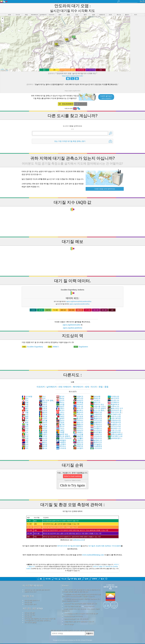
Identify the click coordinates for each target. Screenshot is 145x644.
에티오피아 (113, 394)
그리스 (60, 424)
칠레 (25, 412)
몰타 (25, 404)
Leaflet (2, 65)
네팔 (25, 408)
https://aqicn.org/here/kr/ (73, 86)
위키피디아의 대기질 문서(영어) (69, 541)
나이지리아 (96, 444)
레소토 (43, 402)
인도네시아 (96, 432)
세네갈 (43, 426)
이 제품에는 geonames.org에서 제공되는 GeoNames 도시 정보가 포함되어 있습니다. (81, 596)
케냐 (25, 416)
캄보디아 (78, 438)
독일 (25, 400)
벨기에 (60, 420)
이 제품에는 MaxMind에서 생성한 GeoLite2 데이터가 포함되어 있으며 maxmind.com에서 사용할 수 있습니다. (81, 591)
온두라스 (61, 442)
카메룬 (60, 428)
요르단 (43, 398)
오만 (25, 410)
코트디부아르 (114, 414)
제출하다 (90, 629)
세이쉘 (43, 416)
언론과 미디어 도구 (30, 587)
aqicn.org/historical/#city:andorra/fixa (79, 297)
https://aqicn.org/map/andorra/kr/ (73, 71)
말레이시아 (96, 412)
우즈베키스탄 (114, 410)
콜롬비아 (78, 420)
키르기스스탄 (114, 426)
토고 (25, 442)
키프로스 (95, 396)
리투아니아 (113, 402)
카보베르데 (96, 442)
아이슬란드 (96, 440)
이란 (25, 434)
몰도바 (43, 408)
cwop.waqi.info (89, 602)
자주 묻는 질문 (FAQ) (33, 604)
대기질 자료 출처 (30, 608)
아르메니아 (96, 430)
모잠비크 (78, 392)
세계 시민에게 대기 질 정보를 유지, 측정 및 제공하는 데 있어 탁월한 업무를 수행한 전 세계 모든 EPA (81, 586)
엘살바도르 (96, 414)
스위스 (60, 408)
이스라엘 (78, 430)
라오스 (43, 400)
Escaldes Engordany (32, 342)
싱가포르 (78, 412)
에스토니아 (113, 396)
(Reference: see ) (72, 524)
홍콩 (25, 406)
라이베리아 (113, 398)
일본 (25, 418)
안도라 (43, 410)
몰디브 (43, 444)
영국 (25, 422)
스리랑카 (78, 444)
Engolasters (81, 342)
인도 (25, 428)
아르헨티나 (96, 424)
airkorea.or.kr (79, 535)
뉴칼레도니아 (114, 420)
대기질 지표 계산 (30, 610)
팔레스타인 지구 (115, 404)
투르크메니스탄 (115, 432)
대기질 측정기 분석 (30, 600)
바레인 (60, 412)
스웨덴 (43, 428)
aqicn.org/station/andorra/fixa (80, 300)
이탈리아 (78, 436)
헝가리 (60, 392)
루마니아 (78, 404)
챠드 (25, 444)
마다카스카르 (114, 422)
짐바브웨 (95, 392)
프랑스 (60, 404)
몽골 (25, 398)
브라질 (60, 400)
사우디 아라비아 (64, 434)
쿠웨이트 (78, 442)
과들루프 (78, 432)
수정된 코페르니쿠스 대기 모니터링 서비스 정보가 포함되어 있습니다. (81, 605)
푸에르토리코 (114, 418)
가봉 (25, 420)
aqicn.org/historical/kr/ (72, 320)
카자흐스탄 (113, 392)
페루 (25, 414)
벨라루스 (78, 406)
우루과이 (78, 416)
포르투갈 (78, 398)
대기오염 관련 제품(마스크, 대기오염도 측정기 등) (40, 614)
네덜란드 (78, 422)
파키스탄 (78, 394)
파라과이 (78, 400)
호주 (25, 438)
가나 (42, 392)
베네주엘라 (96, 428)
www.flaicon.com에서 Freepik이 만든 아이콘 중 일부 (81, 609)
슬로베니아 (96, 436)
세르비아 (78, 396)
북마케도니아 (114, 424)
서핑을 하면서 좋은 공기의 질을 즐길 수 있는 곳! (79, 617)
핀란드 (60, 402)
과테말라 (61, 436)
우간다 (43, 424)
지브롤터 (78, 434)
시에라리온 (96, 410)
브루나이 (78, 410)
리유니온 (78, 402)
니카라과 (61, 444)
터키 (25, 426)
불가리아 (78, 414)
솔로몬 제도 (62, 430)
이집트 (60, 418)
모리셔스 (78, 424)
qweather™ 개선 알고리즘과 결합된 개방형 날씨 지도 (81, 599)
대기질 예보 (28, 612)
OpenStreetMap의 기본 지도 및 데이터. (76, 614)
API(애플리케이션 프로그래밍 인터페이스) (38, 616)
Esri (7, 66)
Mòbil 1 (53, 342)
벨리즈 (60, 410)
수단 (25, 424)
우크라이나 (96, 420)
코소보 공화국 (63, 432)
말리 (25, 394)
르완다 (43, 430)
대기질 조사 (28, 592)
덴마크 (60, 422)
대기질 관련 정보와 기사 (32, 596)
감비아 (60, 416)
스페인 (60, 426)
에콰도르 (95, 394)
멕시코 (43, 412)
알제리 (60, 414)
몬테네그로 (96, 408)
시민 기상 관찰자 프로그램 (72, 602)
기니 (25, 430)
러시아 (43, 434)
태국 (25, 440)
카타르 (43, 436)
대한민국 (78, 440)
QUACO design (69, 620)
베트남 (43, 422)
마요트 (43, 420)
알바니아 (78, 418)
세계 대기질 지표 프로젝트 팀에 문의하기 (37, 585)
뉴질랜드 (61, 438)
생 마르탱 (27, 392)
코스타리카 (96, 426)
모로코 (43, 404)
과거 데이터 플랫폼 (30, 618)
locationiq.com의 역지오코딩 (73, 612)
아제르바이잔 (114, 416)
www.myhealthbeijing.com (93, 550)
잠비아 (43, 418)
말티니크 (95, 398)
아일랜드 (78, 428)
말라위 (43, 442)
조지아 (60, 396)
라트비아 (78, 426)
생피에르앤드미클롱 (115, 435)
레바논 (60, 394)
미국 (25, 432)
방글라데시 (96, 418)
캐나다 (60, 406)
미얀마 (43, 414)
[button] (2, 14)
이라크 (43, 406)
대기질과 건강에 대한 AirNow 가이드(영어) (105, 541)
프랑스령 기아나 (98, 402)
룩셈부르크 (113, 400)
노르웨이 (61, 440)
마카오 (43, 432)
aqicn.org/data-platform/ (73, 323)
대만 (25, 436)
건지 (42, 394)
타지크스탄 (96, 416)
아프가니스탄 (114, 412)
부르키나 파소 (97, 400)
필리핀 (43, 440)
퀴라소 (60, 398)
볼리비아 (78, 408)
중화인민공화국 (115, 430)
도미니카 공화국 (98, 404)
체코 (25, 402)
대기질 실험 (28, 598)
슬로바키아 (96, 438)
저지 (25, 396)
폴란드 (43, 438)
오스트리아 (96, 422)
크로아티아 (96, 434)
